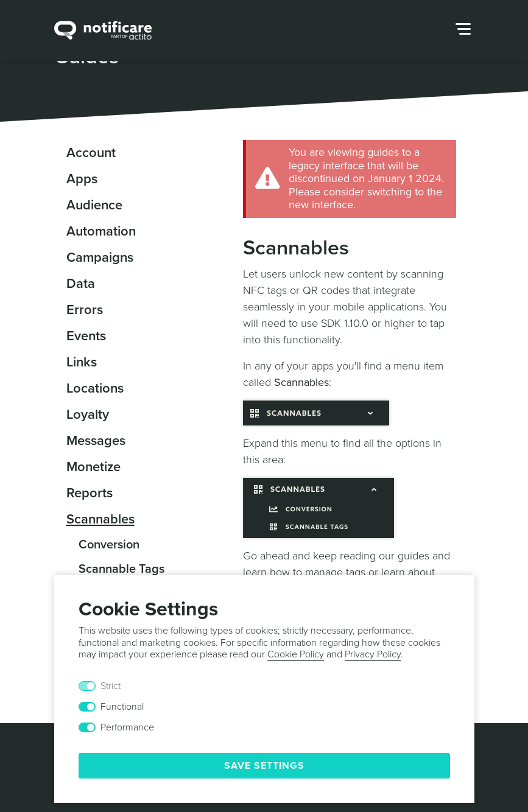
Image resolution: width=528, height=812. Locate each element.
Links (82, 362)
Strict (111, 686)
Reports (90, 493)
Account (91, 153)
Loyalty (88, 415)
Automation (101, 231)
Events (86, 336)
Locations (95, 388)
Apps (82, 179)
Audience (94, 205)
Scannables (100, 519)
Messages (96, 441)
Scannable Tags (121, 569)
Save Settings (264, 766)
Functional (122, 707)
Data (81, 284)
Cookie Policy (296, 654)
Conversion (109, 545)
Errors (85, 310)
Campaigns (100, 257)
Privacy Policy (373, 654)
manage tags (335, 572)
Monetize (93, 467)
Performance (127, 727)
